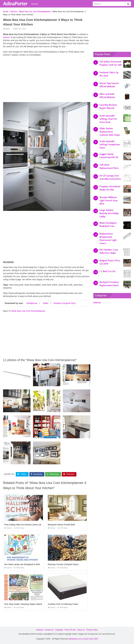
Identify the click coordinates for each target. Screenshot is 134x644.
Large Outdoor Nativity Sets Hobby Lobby (109, 213)
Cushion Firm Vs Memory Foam (63, 604)
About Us (81, 630)
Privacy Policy (92, 630)
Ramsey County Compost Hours (63, 564)
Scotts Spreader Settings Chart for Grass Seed (108, 119)
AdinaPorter (15, 4)
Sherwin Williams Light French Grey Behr (108, 201)
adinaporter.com (75, 639)
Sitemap (40, 630)
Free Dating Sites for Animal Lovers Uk (23, 525)
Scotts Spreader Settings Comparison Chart (110, 145)
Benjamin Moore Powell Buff (61, 525)
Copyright (59, 630)
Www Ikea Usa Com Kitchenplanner (28, 311)
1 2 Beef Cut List (107, 271)
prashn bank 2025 (91, 639)
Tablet (45, 303)
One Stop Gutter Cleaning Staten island (23, 604)
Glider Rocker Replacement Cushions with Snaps (110, 132)
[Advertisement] (47, 80)
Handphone (32, 303)
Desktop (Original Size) (65, 303)
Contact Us (49, 630)
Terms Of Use (70, 630)
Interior (35, 4)
